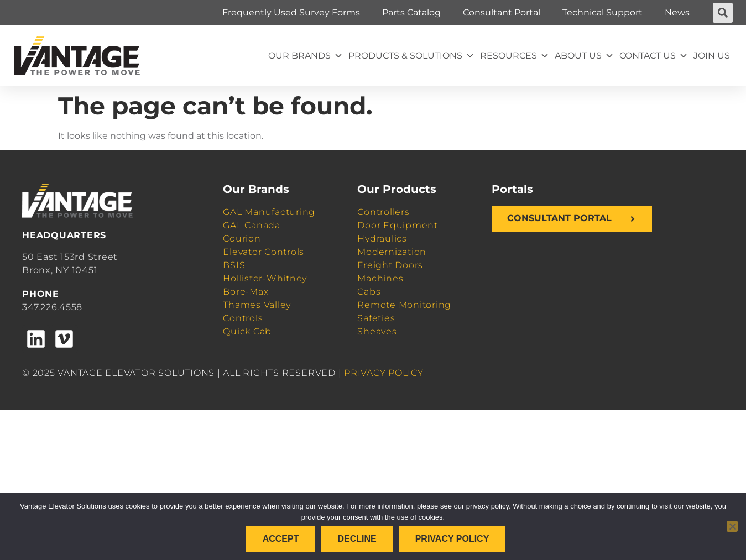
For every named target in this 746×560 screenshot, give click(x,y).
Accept (281, 539)
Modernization (392, 252)
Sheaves (377, 331)
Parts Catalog (411, 12)
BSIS (234, 265)
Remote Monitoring (404, 305)
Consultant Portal (502, 12)
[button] (723, 13)
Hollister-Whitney (265, 278)
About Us (584, 56)
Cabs (369, 292)
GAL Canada (252, 225)
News (677, 12)
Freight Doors (390, 265)
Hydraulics (382, 239)
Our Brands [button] (306, 56)
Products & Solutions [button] (411, 56)
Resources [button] (515, 56)
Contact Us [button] (654, 56)
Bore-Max (246, 292)
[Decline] (732, 526)
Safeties (376, 318)
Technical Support (602, 12)
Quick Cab (247, 331)
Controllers (383, 212)
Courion (242, 239)
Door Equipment (398, 225)
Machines (380, 278)
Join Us (712, 56)
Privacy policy (452, 539)
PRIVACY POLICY (384, 373)
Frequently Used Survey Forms (291, 12)
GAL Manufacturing (269, 212)
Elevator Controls (264, 252)
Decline (357, 539)
